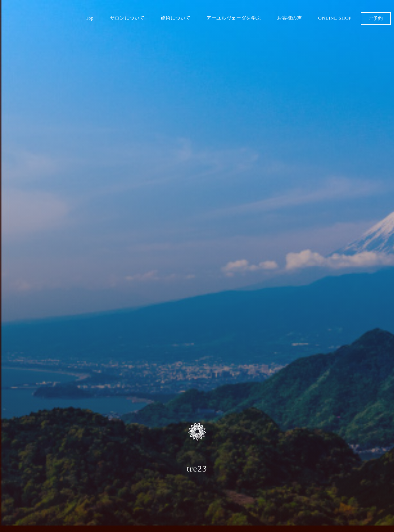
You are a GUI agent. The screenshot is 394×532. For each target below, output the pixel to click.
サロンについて (127, 18)
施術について (175, 18)
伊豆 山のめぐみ (62, 31)
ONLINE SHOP (335, 18)
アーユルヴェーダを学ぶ (234, 18)
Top (90, 18)
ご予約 (376, 18)
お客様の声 (289, 18)
